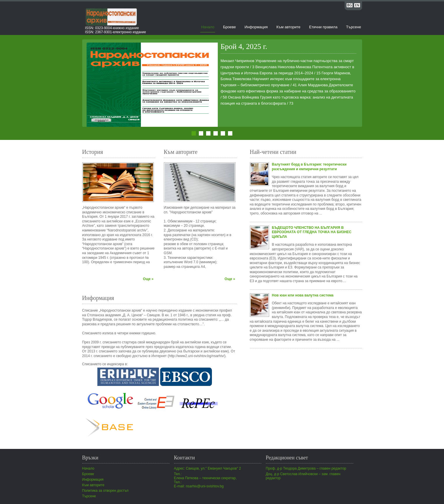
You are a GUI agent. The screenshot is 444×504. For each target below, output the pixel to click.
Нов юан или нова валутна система (303, 295)
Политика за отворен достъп (105, 491)
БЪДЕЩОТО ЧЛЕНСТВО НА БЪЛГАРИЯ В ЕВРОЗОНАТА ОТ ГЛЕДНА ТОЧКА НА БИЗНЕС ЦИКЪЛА (312, 232)
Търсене (353, 27)
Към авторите (288, 27)
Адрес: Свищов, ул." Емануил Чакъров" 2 (208, 468)
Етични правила (323, 27)
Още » (148, 279)
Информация (256, 27)
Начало (208, 27)
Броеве (229, 27)
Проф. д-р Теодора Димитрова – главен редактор (306, 468)
